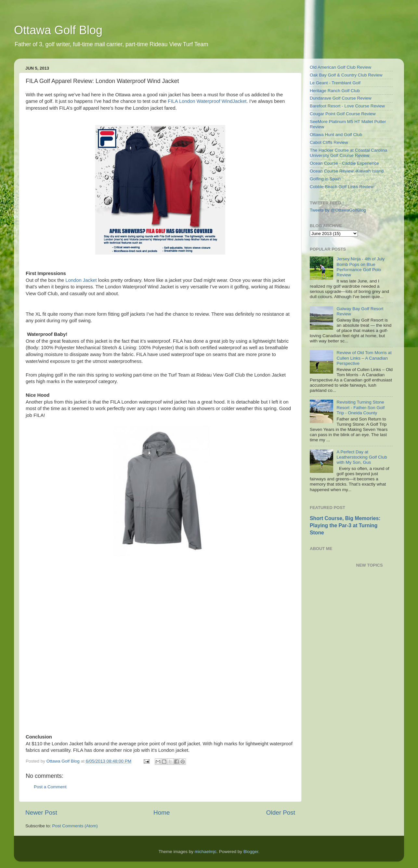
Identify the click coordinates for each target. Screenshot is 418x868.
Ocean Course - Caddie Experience (344, 163)
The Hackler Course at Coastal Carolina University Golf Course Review (349, 153)
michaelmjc (206, 852)
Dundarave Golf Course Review (341, 98)
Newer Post (41, 813)
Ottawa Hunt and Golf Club (336, 135)
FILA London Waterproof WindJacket (207, 101)
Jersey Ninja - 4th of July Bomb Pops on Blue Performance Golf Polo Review (360, 267)
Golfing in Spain (325, 179)
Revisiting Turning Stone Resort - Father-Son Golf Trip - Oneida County (360, 407)
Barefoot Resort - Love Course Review (347, 106)
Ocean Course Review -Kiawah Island (347, 171)
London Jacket (81, 280)
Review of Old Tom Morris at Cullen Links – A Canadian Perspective (364, 358)
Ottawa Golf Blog (58, 30)
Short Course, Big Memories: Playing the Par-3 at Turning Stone (345, 525)
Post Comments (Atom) (75, 826)
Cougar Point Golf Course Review (343, 114)
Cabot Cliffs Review (329, 142)
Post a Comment (50, 787)
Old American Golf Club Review (340, 67)
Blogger (251, 852)
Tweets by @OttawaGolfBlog (338, 210)
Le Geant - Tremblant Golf (335, 83)
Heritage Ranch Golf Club (335, 91)
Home (162, 813)
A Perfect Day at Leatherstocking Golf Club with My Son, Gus (362, 457)
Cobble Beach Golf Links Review (342, 187)
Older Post (281, 813)
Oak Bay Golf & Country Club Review (346, 75)
